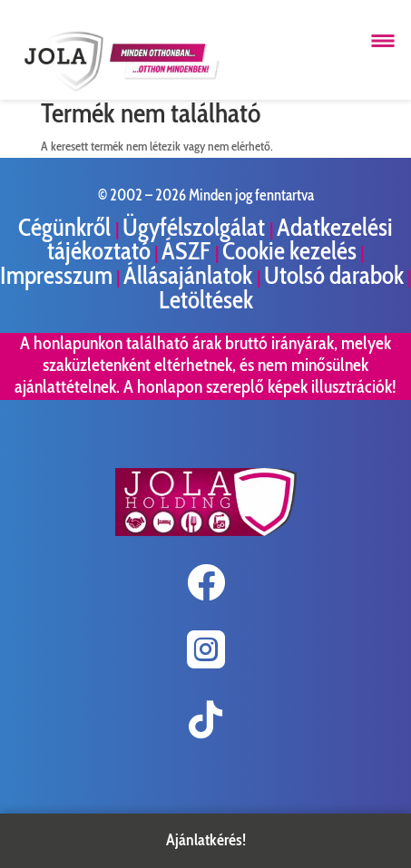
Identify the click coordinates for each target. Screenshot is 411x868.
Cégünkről (67, 227)
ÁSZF (188, 251)
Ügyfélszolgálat (196, 227)
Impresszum (56, 275)
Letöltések (206, 300)
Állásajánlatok (190, 275)
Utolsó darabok (334, 275)
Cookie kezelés (289, 251)
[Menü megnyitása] (383, 41)
